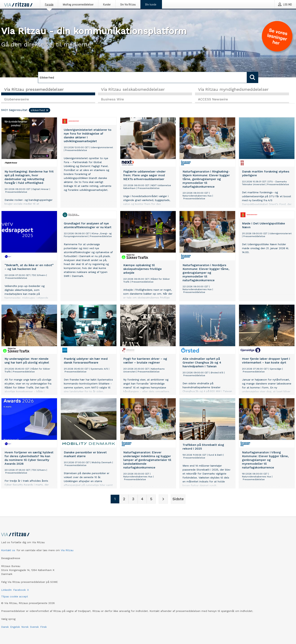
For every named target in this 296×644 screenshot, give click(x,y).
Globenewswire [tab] (17, 99)
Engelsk (15, 627)
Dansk (5, 627)
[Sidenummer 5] (151, 499)
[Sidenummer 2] (124, 499)
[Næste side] (163, 499)
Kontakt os (8, 550)
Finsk (43, 627)
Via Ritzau (67, 550)
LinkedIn (6, 590)
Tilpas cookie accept (15, 596)
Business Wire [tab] (112, 99)
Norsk (25, 627)
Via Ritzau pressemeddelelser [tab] (34, 89)
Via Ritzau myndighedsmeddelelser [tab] (233, 89)
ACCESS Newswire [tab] (213, 99)
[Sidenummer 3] (133, 499)
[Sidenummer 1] (115, 499)
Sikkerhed (40, 110)
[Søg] (142, 77)
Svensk (34, 627)
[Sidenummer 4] (142, 499)
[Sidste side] (178, 499)
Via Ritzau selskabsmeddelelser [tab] (133, 89)
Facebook (19, 590)
